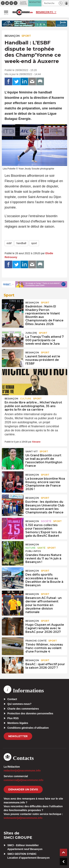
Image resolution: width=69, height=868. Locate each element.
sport (34, 243)
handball (21, 243)
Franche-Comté (36, 641)
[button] (61, 3)
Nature (30, 548)
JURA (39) (31, 333)
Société (46, 521)
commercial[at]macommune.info (24, 780)
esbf (9, 243)
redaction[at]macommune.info (22, 771)
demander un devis (23, 789)
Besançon (12, 36)
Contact (12, 699)
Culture (26, 399)
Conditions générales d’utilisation (28, 728)
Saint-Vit (32, 451)
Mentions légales (18, 723)
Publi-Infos (33, 551)
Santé (41, 548)
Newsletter (18, 736)
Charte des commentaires (23, 709)
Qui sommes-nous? (19, 704)
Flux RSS (13, 718)
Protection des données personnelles (30, 713)
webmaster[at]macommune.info (23, 818)
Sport (26, 36)
